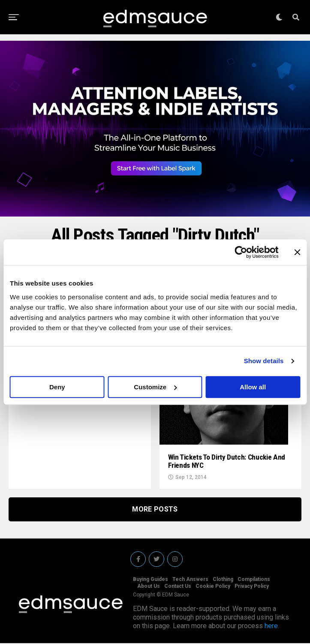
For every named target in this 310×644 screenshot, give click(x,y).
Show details (264, 361)
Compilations (254, 580)
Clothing (223, 580)
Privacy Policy (252, 587)
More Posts (155, 510)
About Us (149, 587)
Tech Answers (190, 580)
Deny (57, 387)
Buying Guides (150, 580)
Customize (155, 387)
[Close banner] (297, 252)
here (271, 627)
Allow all (253, 387)
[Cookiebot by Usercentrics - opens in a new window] (241, 252)
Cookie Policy (213, 587)
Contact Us (178, 587)
